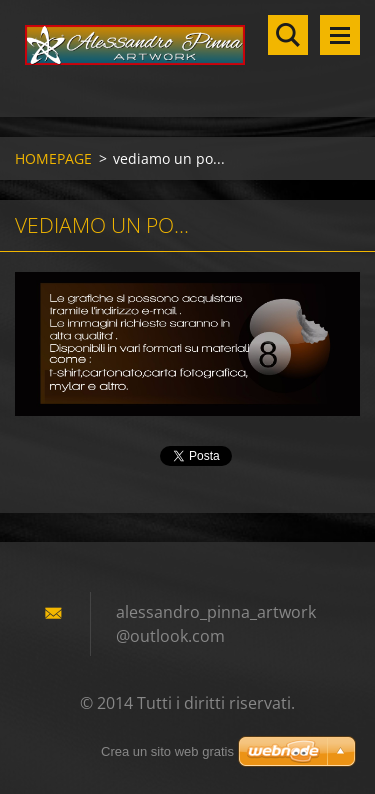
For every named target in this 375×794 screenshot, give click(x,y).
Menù (340, 35)
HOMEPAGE (53, 158)
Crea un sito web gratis (167, 751)
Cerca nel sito (288, 35)
